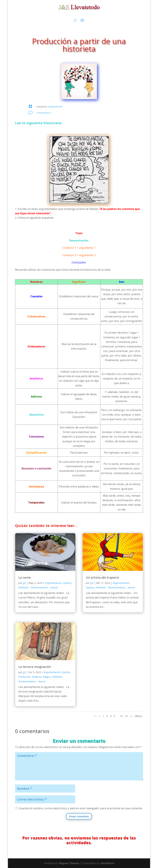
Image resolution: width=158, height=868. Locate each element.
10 (121, 716)
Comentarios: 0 (44, 113)
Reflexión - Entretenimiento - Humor (38, 587)
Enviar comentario (79, 816)
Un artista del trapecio (102, 577)
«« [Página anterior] (95, 716)
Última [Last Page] (138, 716)
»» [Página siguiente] (131, 716)
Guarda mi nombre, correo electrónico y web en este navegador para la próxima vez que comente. (81, 808)
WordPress (108, 863)
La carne (25, 577)
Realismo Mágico (41, 677)
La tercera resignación (35, 667)
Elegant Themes (69, 863)
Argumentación (55, 107)
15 (126, 716)
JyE (24, 583)
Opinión (67, 583)
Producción (25, 677)
